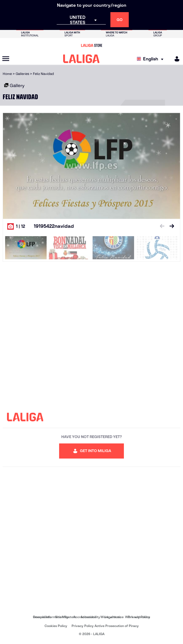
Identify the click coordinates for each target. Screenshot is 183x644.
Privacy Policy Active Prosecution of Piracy (105, 626)
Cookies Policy (56, 626)
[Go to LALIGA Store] (91, 45)
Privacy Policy (139, 617)
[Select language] (151, 59)
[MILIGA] (175, 59)
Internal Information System (55, 617)
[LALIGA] (81, 59)
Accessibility (90, 617)
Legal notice (114, 617)
